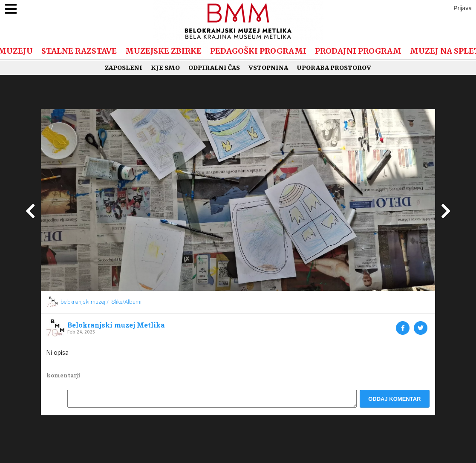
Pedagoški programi (258, 51)
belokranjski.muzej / (85, 302)
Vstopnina (268, 68)
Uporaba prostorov (334, 68)
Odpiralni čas (214, 68)
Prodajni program (358, 51)
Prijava (463, 8)
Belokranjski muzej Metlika (116, 325)
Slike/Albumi (126, 302)
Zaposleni (124, 68)
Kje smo (165, 68)
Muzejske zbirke (163, 51)
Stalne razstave (79, 51)
